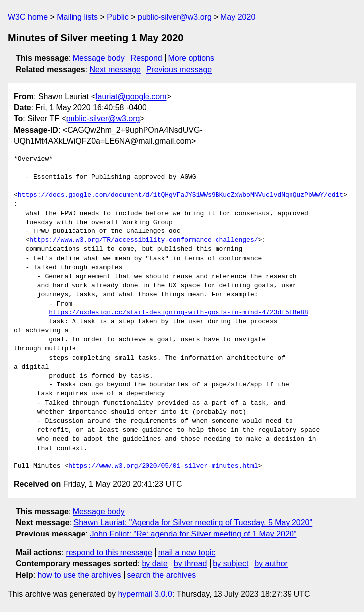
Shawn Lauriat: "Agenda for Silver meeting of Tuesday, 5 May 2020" (193, 522)
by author (271, 564)
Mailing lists (77, 17)
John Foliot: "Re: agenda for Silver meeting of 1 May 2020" (193, 534)
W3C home (28, 17)
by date (154, 564)
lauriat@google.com (131, 97)
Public (118, 17)
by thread (190, 564)
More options (191, 58)
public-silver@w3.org (175, 17)
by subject (230, 564)
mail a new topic (187, 553)
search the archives (162, 575)
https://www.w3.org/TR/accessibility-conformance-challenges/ (144, 240)
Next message (115, 69)
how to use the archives (79, 575)
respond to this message (109, 553)
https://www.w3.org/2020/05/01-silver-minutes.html (163, 466)
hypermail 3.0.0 (145, 594)
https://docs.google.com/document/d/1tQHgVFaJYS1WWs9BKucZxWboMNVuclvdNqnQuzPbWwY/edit (181, 195)
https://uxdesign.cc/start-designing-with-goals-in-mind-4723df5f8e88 (179, 313)
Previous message (179, 69)
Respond (146, 58)
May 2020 (238, 17)
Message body (99, 58)
